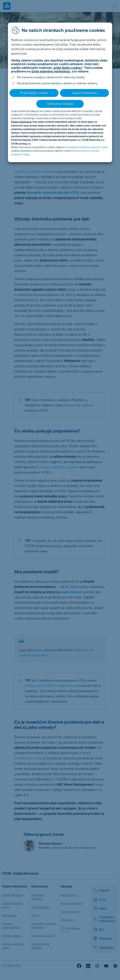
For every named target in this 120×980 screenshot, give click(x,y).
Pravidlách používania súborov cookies (87, 147)
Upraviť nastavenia (85, 93)
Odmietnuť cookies (60, 104)
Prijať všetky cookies (34, 93)
